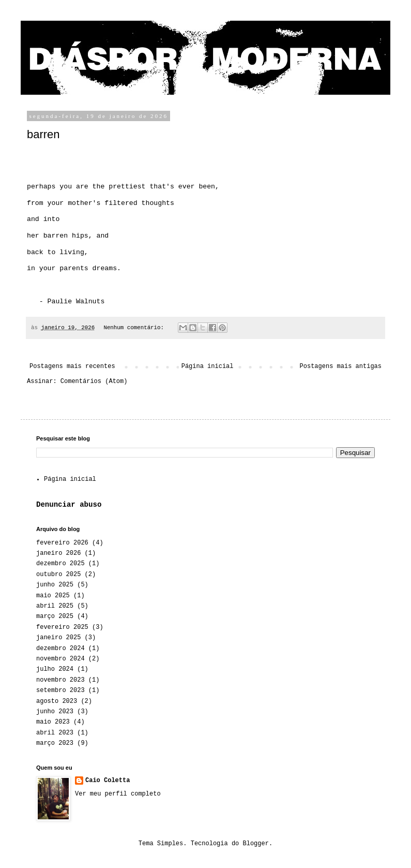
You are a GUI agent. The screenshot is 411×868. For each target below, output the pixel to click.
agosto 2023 (57, 701)
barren (43, 134)
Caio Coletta (108, 781)
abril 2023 (55, 733)
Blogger (256, 844)
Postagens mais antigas (341, 366)
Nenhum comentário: (135, 328)
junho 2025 (55, 585)
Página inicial (208, 366)
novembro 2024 (60, 659)
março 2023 (55, 743)
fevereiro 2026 (62, 543)
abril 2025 (55, 606)
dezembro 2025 (60, 564)
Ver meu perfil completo (118, 794)
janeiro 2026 (58, 553)
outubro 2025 (58, 575)
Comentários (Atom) (94, 381)
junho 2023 (55, 712)
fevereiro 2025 (62, 627)
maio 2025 (53, 596)
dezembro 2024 (60, 649)
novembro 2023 (60, 680)
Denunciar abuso (69, 505)
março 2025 (55, 616)
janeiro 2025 (58, 638)
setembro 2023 (60, 690)
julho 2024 (55, 669)
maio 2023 (53, 722)
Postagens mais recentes (72, 366)
